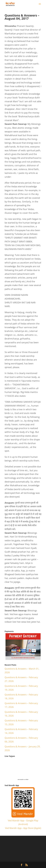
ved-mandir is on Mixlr (23, 779)
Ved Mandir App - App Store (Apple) (23, 828)
